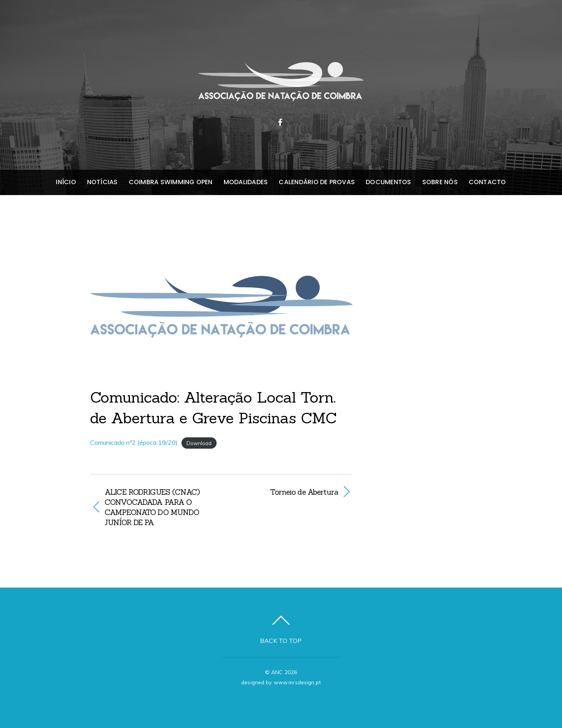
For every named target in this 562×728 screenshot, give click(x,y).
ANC (277, 672)
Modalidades (246, 182)
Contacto (487, 182)
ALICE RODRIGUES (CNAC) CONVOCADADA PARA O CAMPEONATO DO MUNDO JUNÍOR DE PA (152, 507)
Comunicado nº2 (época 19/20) (134, 442)
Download (199, 443)
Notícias (102, 182)
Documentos (388, 182)
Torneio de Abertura (284, 492)
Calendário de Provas (317, 182)
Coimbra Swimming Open (171, 182)
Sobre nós (440, 182)
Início (66, 182)
